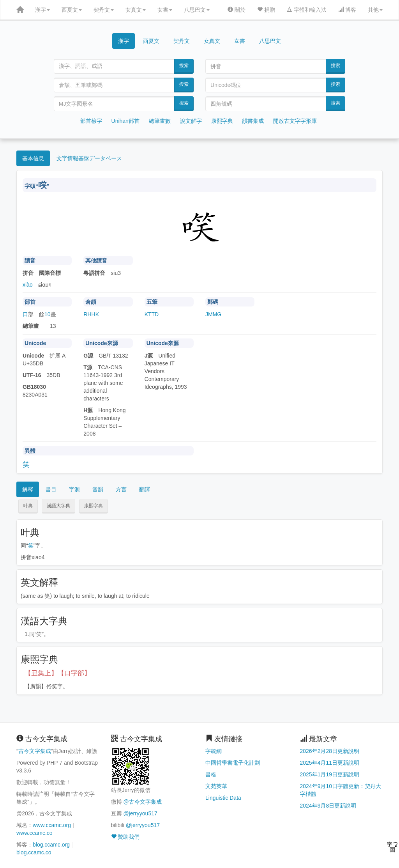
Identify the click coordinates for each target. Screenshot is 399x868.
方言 (121, 489)
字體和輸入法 (307, 10)
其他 (375, 10)
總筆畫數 (160, 121)
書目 (51, 489)
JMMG (213, 314)
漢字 (42, 10)
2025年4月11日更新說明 (330, 763)
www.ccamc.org (52, 825)
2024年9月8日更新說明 (328, 806)
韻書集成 (253, 121)
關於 (237, 10)
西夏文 (72, 10)
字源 (74, 489)
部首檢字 (91, 121)
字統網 (214, 751)
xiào (28, 285)
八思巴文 (197, 10)
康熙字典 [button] (94, 506)
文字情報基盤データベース (89, 158)
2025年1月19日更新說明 (330, 774)
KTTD (152, 314)
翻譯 (145, 489)
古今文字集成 (35, 751)
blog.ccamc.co (34, 852)
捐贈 (266, 10)
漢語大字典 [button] (58, 506)
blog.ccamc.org (51, 845)
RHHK (91, 314)
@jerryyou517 (140, 813)
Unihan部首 (125, 121)
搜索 (184, 66)
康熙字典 (222, 121)
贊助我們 (125, 837)
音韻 (98, 489)
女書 (165, 10)
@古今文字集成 (142, 802)
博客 (347, 10)
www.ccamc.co (34, 833)
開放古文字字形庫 (295, 121)
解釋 (28, 489)
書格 (211, 774)
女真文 (136, 10)
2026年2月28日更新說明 (330, 751)
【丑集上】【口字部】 (58, 673)
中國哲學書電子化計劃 (233, 763)
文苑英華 (216, 786)
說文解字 (191, 121)
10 (48, 314)
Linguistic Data (223, 798)
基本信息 (33, 158)
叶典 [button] (28, 506)
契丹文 (104, 10)
